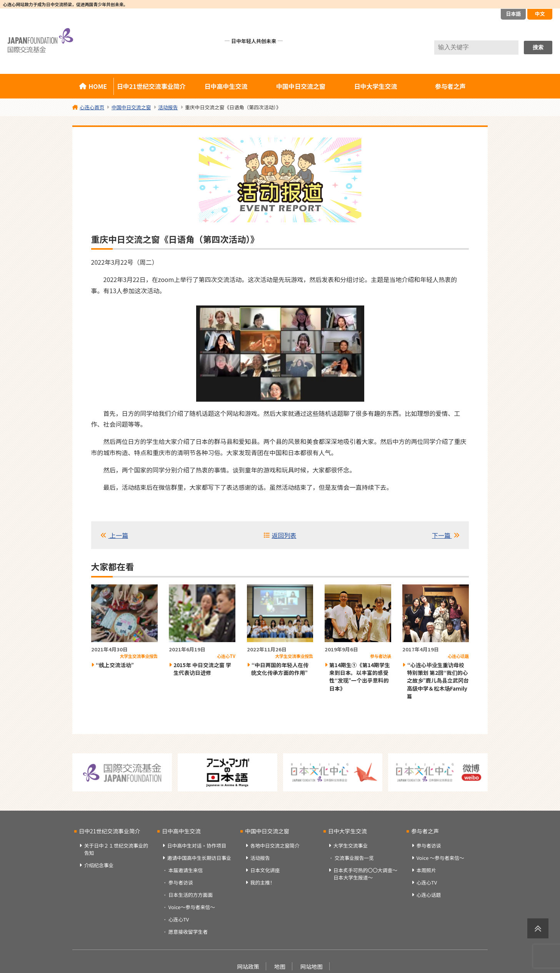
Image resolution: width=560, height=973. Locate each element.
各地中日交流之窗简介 (275, 845)
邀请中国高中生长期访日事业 (199, 858)
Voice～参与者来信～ (192, 907)
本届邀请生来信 (186, 870)
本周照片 (426, 870)
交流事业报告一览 (354, 858)
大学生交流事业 (351, 845)
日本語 (513, 14)
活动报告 (260, 858)
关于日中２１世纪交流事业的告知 (116, 849)
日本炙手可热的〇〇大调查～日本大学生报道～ (365, 874)
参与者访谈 (181, 882)
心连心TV (179, 919)
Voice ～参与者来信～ (440, 858)
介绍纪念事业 (99, 865)
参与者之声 (450, 86)
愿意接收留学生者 (188, 932)
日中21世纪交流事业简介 (151, 86)
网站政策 (248, 966)
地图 (280, 966)
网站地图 (312, 966)
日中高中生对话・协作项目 (197, 845)
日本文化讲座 (265, 870)
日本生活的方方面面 (191, 895)
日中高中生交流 (226, 86)
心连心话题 (429, 895)
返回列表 (284, 535)
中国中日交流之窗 (301, 86)
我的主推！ (263, 882)
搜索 (538, 47)
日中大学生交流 (375, 86)
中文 (540, 14)
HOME (98, 86)
